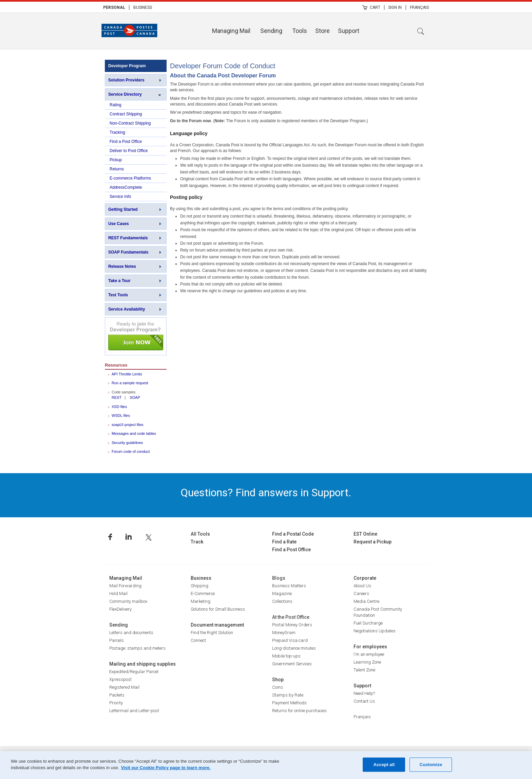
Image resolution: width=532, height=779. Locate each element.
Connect (198, 640)
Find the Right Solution (212, 633)
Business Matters (289, 586)
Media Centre (366, 601)
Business (143, 7)
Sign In (395, 7)
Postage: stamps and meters (137, 648)
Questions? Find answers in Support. (266, 493)
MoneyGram (284, 633)
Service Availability (127, 309)
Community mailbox (128, 601)
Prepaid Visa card (290, 640)
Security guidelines (127, 443)
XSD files (119, 407)
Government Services (292, 664)
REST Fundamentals (128, 238)
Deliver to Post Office (129, 151)
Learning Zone (367, 662)
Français (419, 7)
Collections (282, 601)
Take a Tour (119, 281)
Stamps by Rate (288, 695)
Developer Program (127, 66)
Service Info (120, 197)
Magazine (282, 593)
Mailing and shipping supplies (142, 664)
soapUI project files (128, 425)
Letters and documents (131, 633)
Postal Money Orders (292, 625)
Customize (431, 765)
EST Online (365, 534)
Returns (117, 169)
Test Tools (118, 295)
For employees (370, 647)
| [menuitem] (129, 7)
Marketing (201, 601)
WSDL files (121, 415)
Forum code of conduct (131, 451)
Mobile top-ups (286, 656)
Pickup (116, 160)
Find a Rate (284, 542)
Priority (116, 703)
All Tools (200, 534)
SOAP (135, 397)
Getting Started (123, 209)
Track (197, 542)
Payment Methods (289, 703)
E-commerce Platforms (130, 178)
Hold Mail (118, 593)
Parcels (117, 640)
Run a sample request (130, 383)
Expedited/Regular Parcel (134, 672)
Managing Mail (231, 31)
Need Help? (364, 693)
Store (322, 31)
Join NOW (136, 336)
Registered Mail (124, 687)
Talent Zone (364, 670)
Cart (375, 7)
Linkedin (129, 537)
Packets (117, 695)
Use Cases (119, 224)
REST (117, 397)
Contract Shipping (126, 114)
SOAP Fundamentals (128, 252)
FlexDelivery (120, 609)
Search (421, 31)
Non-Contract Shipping (130, 123)
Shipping (199, 586)
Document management (217, 625)
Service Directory (125, 94)
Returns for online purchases (299, 711)
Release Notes (122, 266)
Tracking (117, 132)
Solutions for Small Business (218, 609)
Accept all (384, 765)
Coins (278, 687)
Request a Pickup (373, 542)
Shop (278, 680)
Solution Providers (126, 80)
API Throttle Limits (127, 374)
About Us (362, 586)
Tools (300, 31)
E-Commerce (203, 593)
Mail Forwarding (125, 586)
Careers (361, 593)
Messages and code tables (134, 433)
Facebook (110, 537)
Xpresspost (120, 679)
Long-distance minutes (294, 648)
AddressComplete (126, 187)
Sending (271, 31)
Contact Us (364, 701)
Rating (116, 105)
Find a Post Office (126, 142)
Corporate (365, 578)
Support (349, 31)
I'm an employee (369, 654)
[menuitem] (114, 7)
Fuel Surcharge (368, 623)
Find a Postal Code (293, 534)
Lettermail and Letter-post (134, 711)
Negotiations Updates (375, 631)
